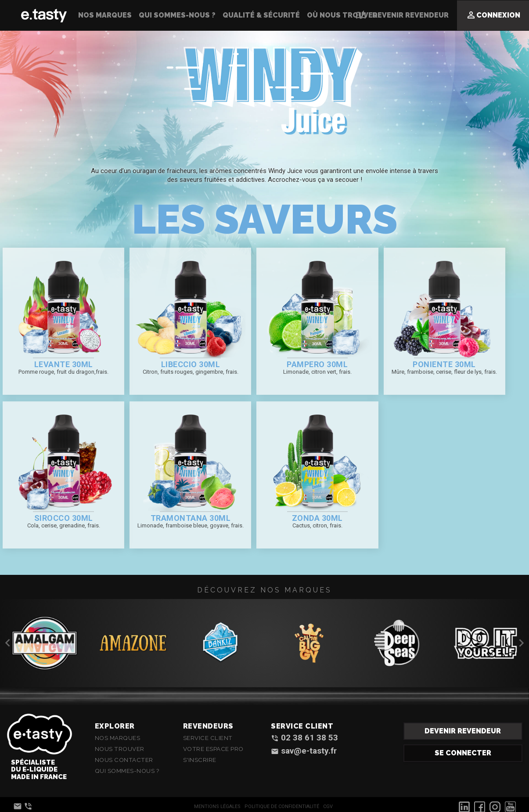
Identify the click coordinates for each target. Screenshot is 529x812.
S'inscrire (200, 760)
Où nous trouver (342, 15)
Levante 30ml (64, 364)
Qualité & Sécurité (261, 15)
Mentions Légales (217, 807)
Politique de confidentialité (282, 807)
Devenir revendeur (463, 731)
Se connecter (463, 753)
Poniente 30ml (444, 364)
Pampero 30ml (317, 364)
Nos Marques (105, 15)
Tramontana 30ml (191, 518)
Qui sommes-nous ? (177, 15)
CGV (328, 807)
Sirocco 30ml (64, 518)
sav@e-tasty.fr (304, 751)
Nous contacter (124, 760)
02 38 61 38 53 (304, 738)
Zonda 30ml (317, 518)
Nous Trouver (120, 749)
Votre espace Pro (213, 749)
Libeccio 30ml (191, 364)
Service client (208, 738)
